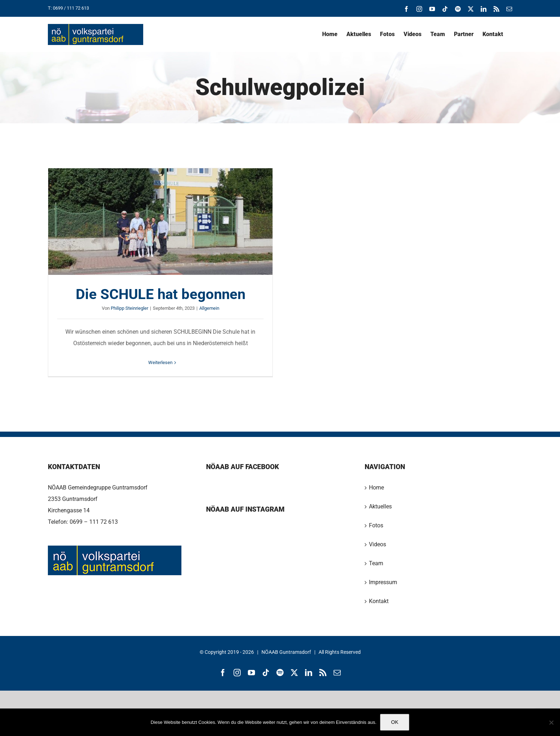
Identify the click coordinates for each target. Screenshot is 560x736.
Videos (377, 544)
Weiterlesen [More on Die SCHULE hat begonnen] (160, 362)
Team (376, 563)
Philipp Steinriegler (129, 308)
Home (376, 488)
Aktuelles (380, 506)
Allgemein (209, 308)
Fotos (376, 525)
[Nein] (551, 722)
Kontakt (379, 601)
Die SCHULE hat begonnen (161, 294)
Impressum (383, 582)
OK (395, 722)
